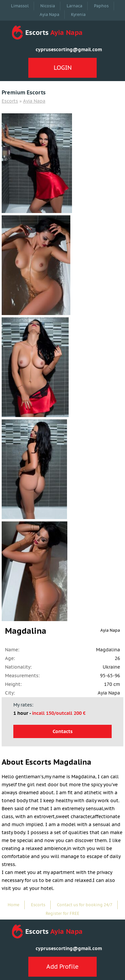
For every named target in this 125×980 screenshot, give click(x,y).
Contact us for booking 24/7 (85, 905)
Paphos (101, 6)
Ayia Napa (49, 14)
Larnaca (74, 6)
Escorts (10, 101)
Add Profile (62, 967)
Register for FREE (62, 913)
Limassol (20, 6)
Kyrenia (78, 14)
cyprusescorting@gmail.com (69, 50)
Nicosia (48, 6)
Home (13, 905)
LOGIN (63, 68)
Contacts (63, 731)
